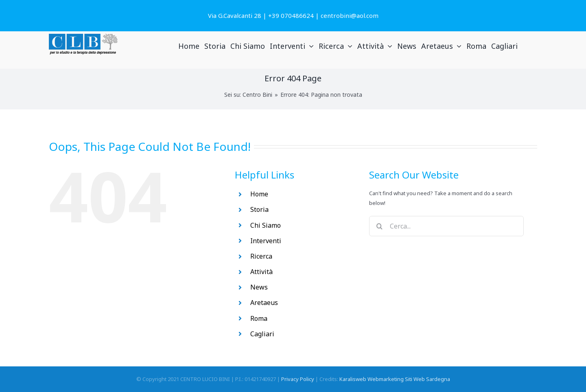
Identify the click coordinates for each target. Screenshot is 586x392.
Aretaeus (264, 303)
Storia (259, 209)
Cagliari (262, 334)
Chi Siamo (266, 225)
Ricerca (261, 256)
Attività (261, 272)
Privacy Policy (298, 379)
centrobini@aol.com (350, 15)
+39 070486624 (291, 15)
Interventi (266, 241)
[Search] (379, 226)
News (259, 287)
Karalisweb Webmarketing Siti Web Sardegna (395, 379)
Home (259, 194)
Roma (259, 318)
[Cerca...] (446, 226)
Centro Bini (257, 95)
